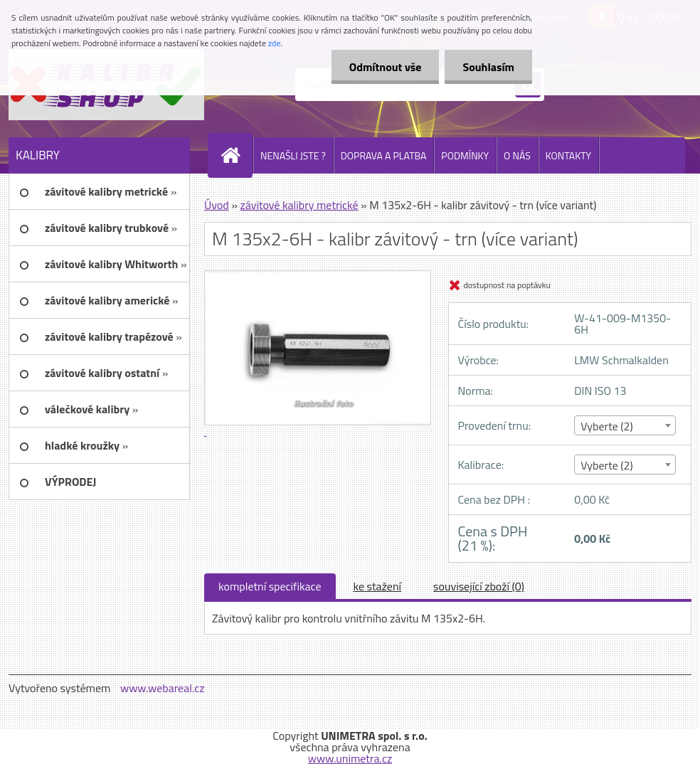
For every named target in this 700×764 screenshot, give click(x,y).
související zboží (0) (479, 586)
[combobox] (625, 425)
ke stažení (378, 586)
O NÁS (517, 155)
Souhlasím (488, 67)
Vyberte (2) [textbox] (607, 426)
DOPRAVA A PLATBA (384, 155)
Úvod (217, 205)
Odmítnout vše (386, 67)
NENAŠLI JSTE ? (293, 155)
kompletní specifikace (270, 586)
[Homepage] (236, 155)
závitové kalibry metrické (299, 205)
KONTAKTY (568, 155)
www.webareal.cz (163, 688)
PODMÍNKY (465, 155)
